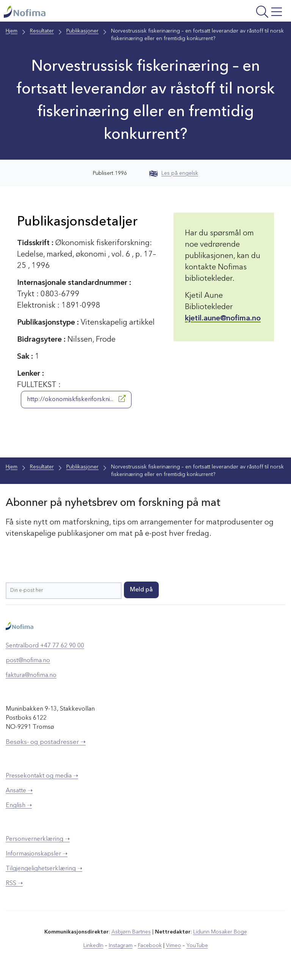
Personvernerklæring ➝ (38, 839)
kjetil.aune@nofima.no (223, 319)
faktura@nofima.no (31, 675)
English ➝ (19, 806)
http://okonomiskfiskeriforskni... (76, 399)
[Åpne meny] (235, 13)
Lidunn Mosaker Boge (220, 932)
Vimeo (174, 946)
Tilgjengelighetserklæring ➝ (44, 869)
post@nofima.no (28, 661)
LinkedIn (93, 946)
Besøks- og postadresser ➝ (46, 742)
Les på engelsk (174, 173)
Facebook (150, 946)
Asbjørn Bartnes (131, 932)
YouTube (197, 946)
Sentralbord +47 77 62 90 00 (45, 646)
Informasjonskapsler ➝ (37, 854)
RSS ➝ (14, 884)
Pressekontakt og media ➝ (42, 776)
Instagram (121, 946)
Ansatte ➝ (19, 791)
